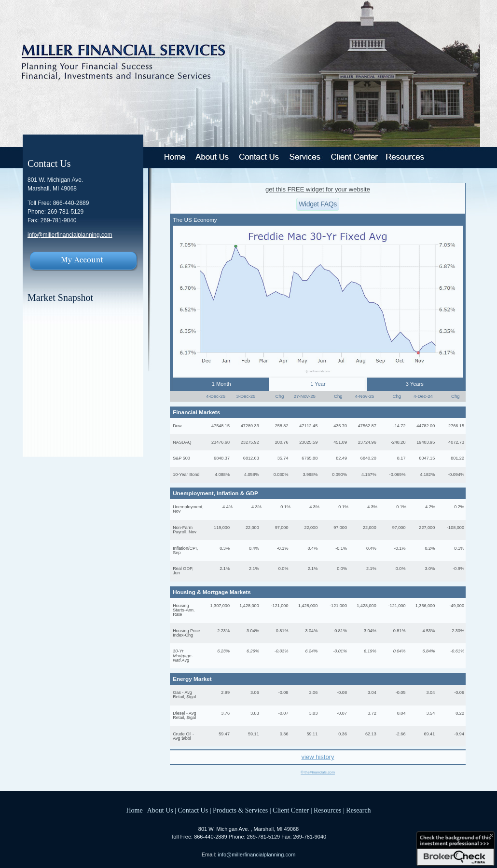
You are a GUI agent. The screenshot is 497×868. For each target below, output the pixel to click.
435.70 (340, 426)
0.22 (460, 713)
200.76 (282, 442)
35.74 (283, 458)
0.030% (281, 475)
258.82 (282, 426)
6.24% (311, 651)
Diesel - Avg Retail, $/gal (184, 715)
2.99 (225, 692)
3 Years (415, 384)
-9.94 (459, 734)
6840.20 (368, 458)
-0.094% (456, 475)
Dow (177, 426)
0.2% (459, 507)
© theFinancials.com (318, 773)
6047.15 (427, 458)
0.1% (285, 507)
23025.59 (308, 442)
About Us (160, 810)
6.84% (428, 651)
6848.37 (222, 458)
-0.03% (282, 651)
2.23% (223, 631)
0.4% (254, 548)
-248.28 (398, 442)
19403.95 (426, 442)
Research (358, 810)
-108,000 (456, 528)
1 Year (318, 384)
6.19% (370, 651)
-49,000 (457, 606)
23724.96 (367, 442)
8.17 (401, 458)
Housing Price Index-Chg (186, 633)
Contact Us (193, 810)
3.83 (255, 713)
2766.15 (456, 426)
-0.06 (459, 692)
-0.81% (282, 631)
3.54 (431, 713)
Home (134, 810)
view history (318, 757)
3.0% (430, 569)
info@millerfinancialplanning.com (70, 235)
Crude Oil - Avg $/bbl (183, 736)
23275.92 (250, 442)
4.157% (369, 475)
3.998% (310, 475)
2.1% (225, 569)
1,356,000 (425, 606)
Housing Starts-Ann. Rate (184, 610)
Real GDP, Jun (183, 571)
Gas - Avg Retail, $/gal (184, 695)
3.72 (372, 713)
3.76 (225, 713)
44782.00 (426, 426)
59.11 (254, 734)
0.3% (225, 548)
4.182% (427, 475)
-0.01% (340, 651)
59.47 (224, 734)
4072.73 (456, 442)
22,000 (252, 528)
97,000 (282, 528)
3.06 (255, 692)
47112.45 (308, 426)
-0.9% (458, 569)
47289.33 (250, 426)
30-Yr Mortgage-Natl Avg (183, 655)
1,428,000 (249, 606)
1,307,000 (220, 606)
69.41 (429, 734)
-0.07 (283, 713)
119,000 (222, 528)
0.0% (283, 569)
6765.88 (310, 458)
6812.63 (251, 458)
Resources (328, 810)
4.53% (428, 631)
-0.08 (283, 692)
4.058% (252, 475)
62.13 (371, 734)
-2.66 (401, 734)
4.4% (228, 507)
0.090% (339, 475)
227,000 (427, 528)
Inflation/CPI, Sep (185, 550)
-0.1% (283, 548)
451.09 (340, 442)
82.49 (341, 458)
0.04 (401, 713)
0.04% (400, 651)
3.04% (253, 631)
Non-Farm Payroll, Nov (185, 530)
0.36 (284, 734)
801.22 (457, 458)
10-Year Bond (186, 475)
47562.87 (367, 426)
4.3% (256, 507)
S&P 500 (181, 458)
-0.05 (401, 692)
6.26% (253, 651)
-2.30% (457, 631)
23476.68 (221, 442)
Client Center (291, 810)
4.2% (430, 507)
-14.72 (400, 426)
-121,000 (280, 606)
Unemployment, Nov (188, 509)
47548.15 (221, 426)
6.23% (223, 651)
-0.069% (398, 475)
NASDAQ (182, 442)
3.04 (372, 692)
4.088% (222, 475)
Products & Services (240, 810)
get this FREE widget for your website (318, 189)
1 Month (221, 384)
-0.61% (457, 651)
